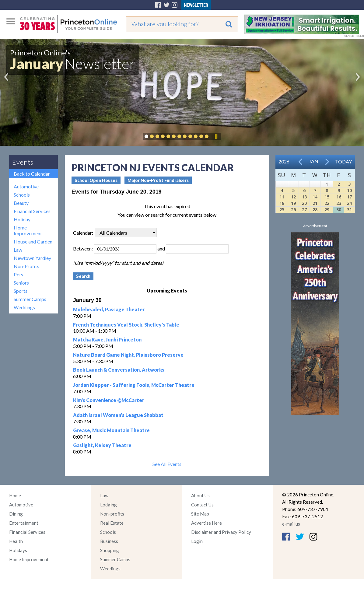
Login (197, 541)
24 (349, 203)
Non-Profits (26, 266)
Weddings (24, 307)
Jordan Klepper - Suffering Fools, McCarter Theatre (134, 385)
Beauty (21, 203)
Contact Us (202, 505)
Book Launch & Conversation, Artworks (119, 370)
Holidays (18, 550)
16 (339, 197)
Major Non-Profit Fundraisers (158, 180)
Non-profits (112, 514)
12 (293, 197)
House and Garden (33, 242)
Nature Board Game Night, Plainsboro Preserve (128, 355)
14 (315, 197)
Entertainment (24, 523)
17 (349, 197)
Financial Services (32, 211)
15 (327, 197)
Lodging (108, 505)
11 (282, 197)
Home (15, 495)
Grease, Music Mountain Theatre (111, 430)
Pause (216, 136)
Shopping (110, 550)
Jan (314, 161)
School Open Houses (96, 180)
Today (343, 161)
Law (18, 250)
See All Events (167, 464)
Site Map (200, 514)
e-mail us (291, 524)
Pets (18, 274)
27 (304, 210)
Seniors (21, 283)
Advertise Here (206, 523)
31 (349, 210)
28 (315, 210)
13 (304, 197)
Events (23, 162)
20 (304, 203)
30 (339, 210)
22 (327, 203)
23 (339, 203)
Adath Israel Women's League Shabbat (118, 415)
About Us (200, 495)
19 (293, 203)
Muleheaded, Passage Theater (109, 309)
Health (16, 541)
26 (293, 210)
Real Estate (112, 523)
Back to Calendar (32, 174)
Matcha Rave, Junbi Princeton (107, 339)
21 (315, 203)
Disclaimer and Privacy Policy (221, 532)
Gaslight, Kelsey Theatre (102, 445)
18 (282, 203)
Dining (16, 514)
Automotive (26, 186)
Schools (22, 195)
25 (282, 210)
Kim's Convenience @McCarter (109, 400)
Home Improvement (28, 230)
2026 (284, 161)
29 (327, 210)
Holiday (22, 219)
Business (109, 541)
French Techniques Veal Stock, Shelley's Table (126, 325)
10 (349, 190)
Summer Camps (30, 299)
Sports (21, 291)
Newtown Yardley (32, 258)
